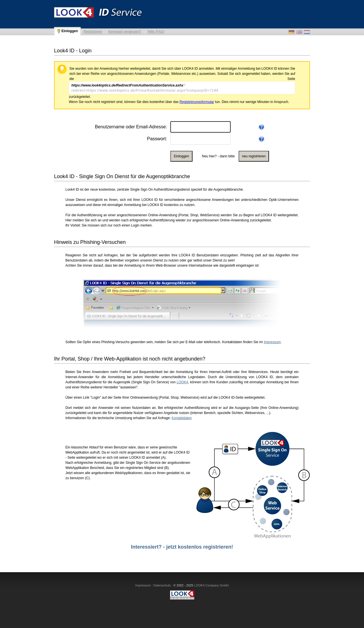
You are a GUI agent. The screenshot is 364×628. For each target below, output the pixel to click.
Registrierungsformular (197, 102)
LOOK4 (182, 382)
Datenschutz (162, 585)
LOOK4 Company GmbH (212, 585)
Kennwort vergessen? (125, 32)
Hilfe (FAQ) (156, 32)
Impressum (272, 342)
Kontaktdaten (182, 418)
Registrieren (93, 32)
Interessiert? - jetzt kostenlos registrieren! (182, 547)
